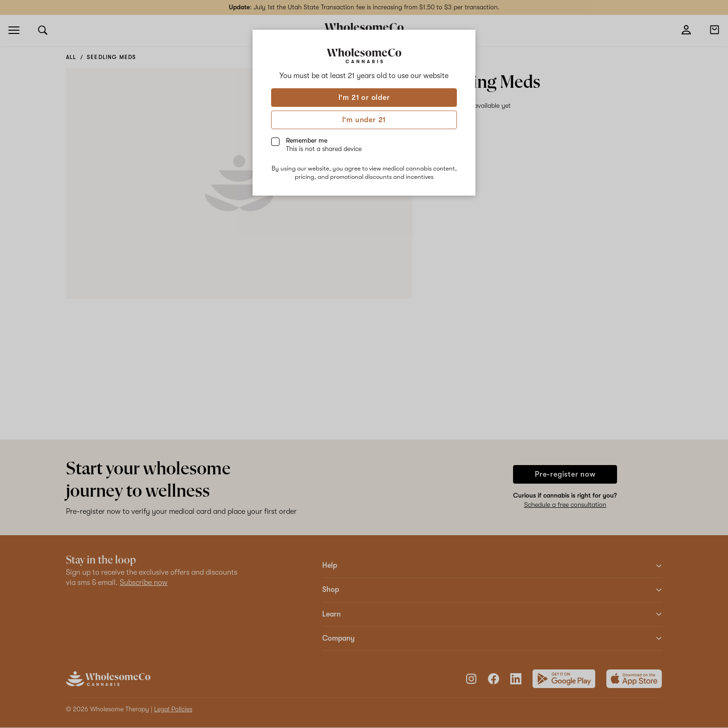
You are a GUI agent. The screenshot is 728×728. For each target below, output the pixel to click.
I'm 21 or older (364, 98)
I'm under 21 (364, 120)
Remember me (324, 144)
